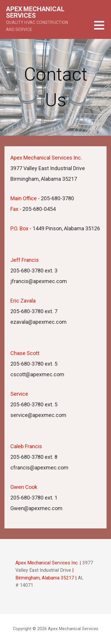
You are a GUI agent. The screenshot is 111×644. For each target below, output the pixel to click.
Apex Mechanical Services (35, 12)
